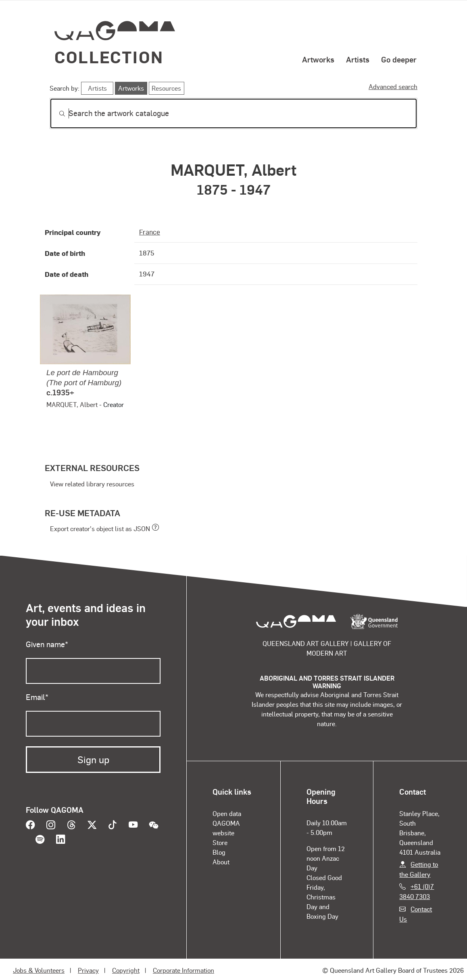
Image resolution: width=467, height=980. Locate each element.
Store (220, 842)
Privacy (88, 970)
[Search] (233, 113)
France (150, 232)
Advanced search (393, 86)
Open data (227, 813)
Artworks (318, 59)
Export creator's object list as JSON (100, 528)
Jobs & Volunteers (39, 970)
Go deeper (399, 59)
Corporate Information (183, 970)
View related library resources (92, 484)
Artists (358, 59)
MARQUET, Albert (72, 404)
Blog (219, 852)
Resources (166, 88)
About (221, 862)
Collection (109, 57)
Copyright (126, 970)
